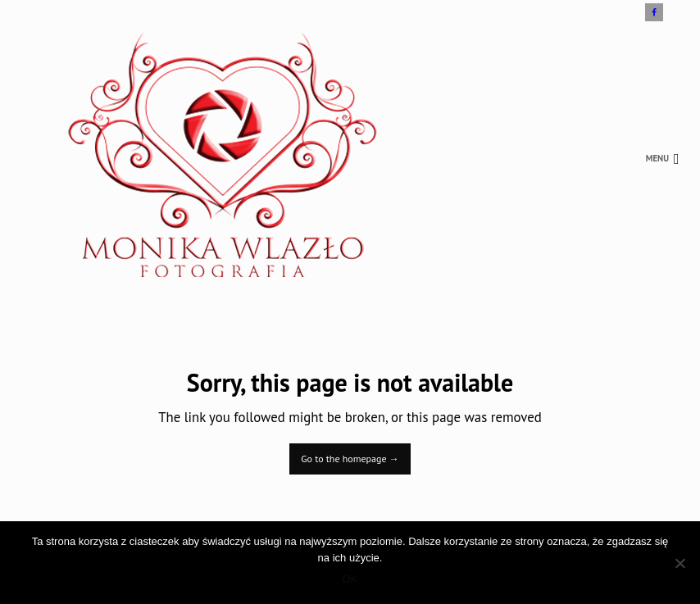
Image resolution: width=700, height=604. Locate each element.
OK (350, 579)
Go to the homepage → (350, 459)
